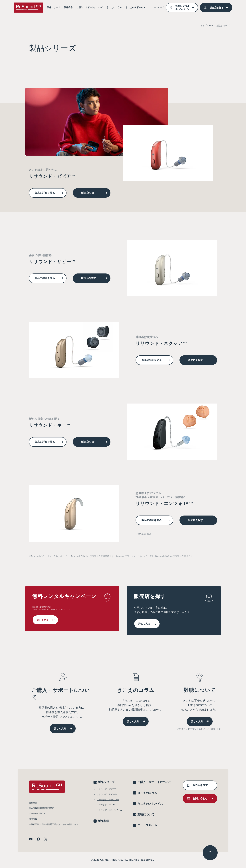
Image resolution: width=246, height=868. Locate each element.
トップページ (206, 26)
